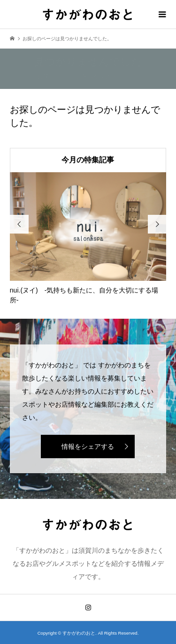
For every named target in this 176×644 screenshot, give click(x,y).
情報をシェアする (88, 446)
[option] (88, 239)
